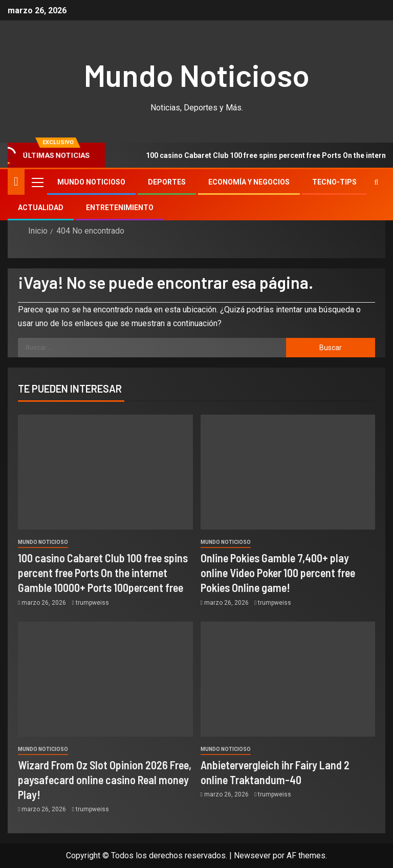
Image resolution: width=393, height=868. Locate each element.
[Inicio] (16, 181)
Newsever (252, 855)
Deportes (167, 182)
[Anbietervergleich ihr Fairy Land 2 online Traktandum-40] (288, 679)
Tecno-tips (334, 182)
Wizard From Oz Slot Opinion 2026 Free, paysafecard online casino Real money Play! (105, 780)
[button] (37, 182)
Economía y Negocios (249, 182)
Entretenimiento (120, 208)
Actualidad (41, 208)
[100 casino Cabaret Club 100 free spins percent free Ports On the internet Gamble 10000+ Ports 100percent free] (105, 472)
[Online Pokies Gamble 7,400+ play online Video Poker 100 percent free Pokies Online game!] (288, 472)
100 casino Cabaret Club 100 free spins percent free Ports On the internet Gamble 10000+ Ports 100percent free (103, 573)
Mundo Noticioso (197, 75)
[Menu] (37, 182)
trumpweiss (92, 603)
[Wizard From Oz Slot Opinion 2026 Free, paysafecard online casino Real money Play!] (105, 679)
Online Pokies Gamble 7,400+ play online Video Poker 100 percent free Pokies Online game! (278, 573)
